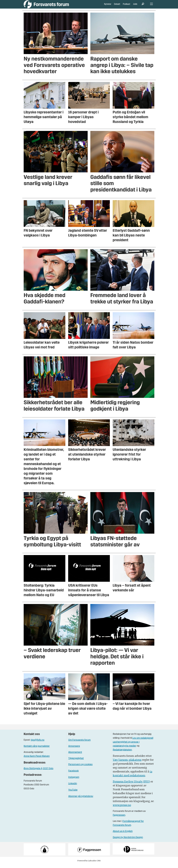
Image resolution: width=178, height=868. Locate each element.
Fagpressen (119, 819)
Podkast (127, 6)
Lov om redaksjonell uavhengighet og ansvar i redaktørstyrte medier (133, 746)
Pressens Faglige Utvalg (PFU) (131, 785)
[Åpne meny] (151, 6)
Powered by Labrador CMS (89, 864)
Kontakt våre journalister (37, 750)
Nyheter (108, 6)
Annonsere (74, 750)
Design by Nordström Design (128, 841)
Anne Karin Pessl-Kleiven (37, 760)
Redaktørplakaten (122, 753)
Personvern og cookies (80, 768)
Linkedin (73, 787)
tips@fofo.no (38, 744)
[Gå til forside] (46, 6)
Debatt (117, 6)
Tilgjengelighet (76, 762)
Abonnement (75, 756)
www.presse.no (122, 809)
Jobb (135, 6)
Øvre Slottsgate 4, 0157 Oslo (38, 772)
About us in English (123, 835)
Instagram (74, 781)
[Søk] (143, 6)
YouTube (73, 794)
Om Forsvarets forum (79, 744)
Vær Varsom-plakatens (127, 763)
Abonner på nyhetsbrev (81, 800)
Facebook (73, 775)
